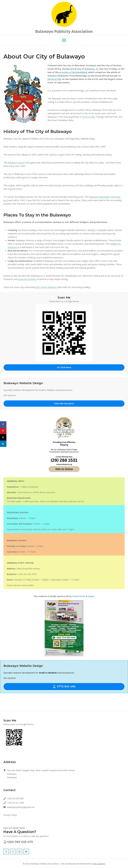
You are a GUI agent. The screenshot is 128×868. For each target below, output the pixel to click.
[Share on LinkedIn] (3, 444)
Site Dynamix (99, 864)
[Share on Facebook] (3, 424)
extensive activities (27, 279)
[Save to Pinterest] (3, 431)
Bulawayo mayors (16, 163)
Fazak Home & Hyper (83, 596)
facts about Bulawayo (47, 287)
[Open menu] (64, 40)
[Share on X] (3, 437)
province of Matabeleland (73, 72)
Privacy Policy (10, 815)
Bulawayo (90, 69)
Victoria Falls (54, 79)
